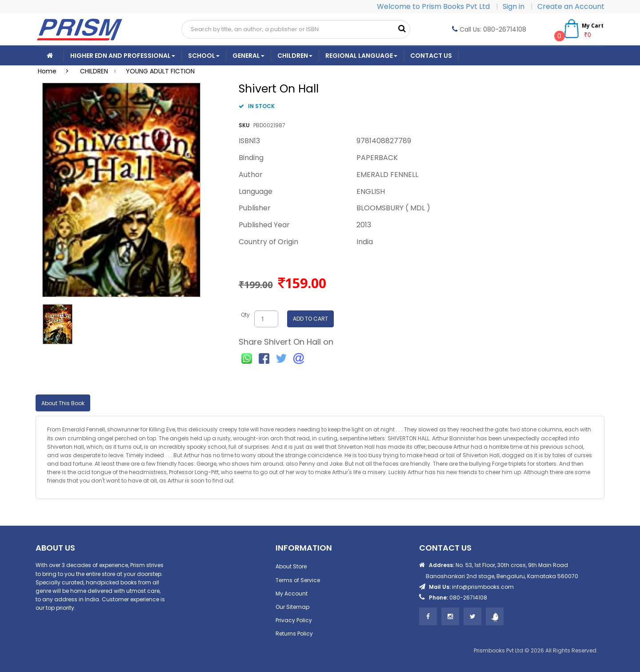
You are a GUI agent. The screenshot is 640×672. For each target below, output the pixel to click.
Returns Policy (294, 634)
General (248, 56)
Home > (56, 71)
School (204, 56)
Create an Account (571, 6)
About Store (291, 566)
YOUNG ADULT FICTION (160, 71)
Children (295, 56)
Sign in (514, 6)
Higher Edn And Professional (123, 56)
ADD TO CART (310, 319)
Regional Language (361, 56)
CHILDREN (94, 71)
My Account (292, 594)
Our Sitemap (292, 607)
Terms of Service (298, 580)
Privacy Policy (294, 620)
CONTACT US (431, 56)
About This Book (63, 403)
